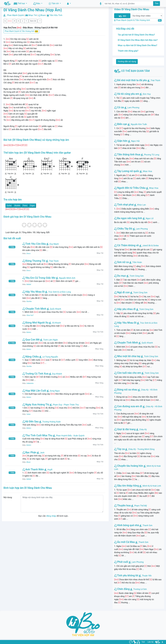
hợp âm (11, 173)
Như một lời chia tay (127, 356)
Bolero (29, 332)
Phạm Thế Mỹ (141, 506)
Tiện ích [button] (54, 4)
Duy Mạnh (53, 244)
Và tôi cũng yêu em (127, 94)
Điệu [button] (37, 4)
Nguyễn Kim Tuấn (139, 124)
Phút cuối (121, 562)
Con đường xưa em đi (128, 406)
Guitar (9, 205)
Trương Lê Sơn (140, 589)
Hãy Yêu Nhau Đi (34, 292)
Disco (29, 253)
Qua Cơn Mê (31, 340)
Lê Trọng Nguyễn (49, 357)
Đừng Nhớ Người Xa (35, 323)
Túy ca (119, 449)
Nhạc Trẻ (33, 15)
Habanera (30, 383)
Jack (41, 453)
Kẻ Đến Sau (31, 422)
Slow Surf (30, 315)
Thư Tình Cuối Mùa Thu (37, 435)
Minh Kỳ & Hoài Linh (152, 486)
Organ (32, 205)
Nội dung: (8, 497)
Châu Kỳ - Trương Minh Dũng (141, 449)
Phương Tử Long (152, 155)
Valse (29, 414)
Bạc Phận (29, 452)
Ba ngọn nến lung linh (128, 218)
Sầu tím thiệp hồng (127, 486)
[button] (69, 4)
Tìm (157, 3)
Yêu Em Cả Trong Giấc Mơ (39, 278)
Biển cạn (121, 124)
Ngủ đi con (122, 292)
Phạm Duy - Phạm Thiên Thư (64, 405)
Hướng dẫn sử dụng (127, 61)
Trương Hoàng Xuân (50, 422)
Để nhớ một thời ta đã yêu (131, 80)
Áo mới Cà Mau (125, 542)
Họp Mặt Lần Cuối (34, 391)
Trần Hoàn (137, 262)
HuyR (48, 470)
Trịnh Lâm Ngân (49, 340)
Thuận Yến (147, 576)
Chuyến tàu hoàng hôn (129, 466)
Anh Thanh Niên (33, 469)
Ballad (29, 284)
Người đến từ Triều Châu (130, 188)
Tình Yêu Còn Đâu (34, 244)
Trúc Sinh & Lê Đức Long (58, 292)
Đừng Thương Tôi (34, 261)
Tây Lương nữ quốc (127, 171)
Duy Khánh (56, 374)
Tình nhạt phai (124, 205)
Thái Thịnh (52, 261)
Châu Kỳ (143, 429)
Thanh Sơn (147, 525)
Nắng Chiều (31, 357)
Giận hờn (121, 141)
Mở (122, 16)
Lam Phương (133, 108)
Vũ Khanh (55, 323)
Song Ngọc (53, 391)
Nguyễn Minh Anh (66, 278)
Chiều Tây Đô (123, 229)
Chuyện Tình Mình (34, 309)
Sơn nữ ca (121, 262)
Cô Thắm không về (126, 245)
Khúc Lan (141, 205)
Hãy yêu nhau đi (125, 309)
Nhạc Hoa (147, 171)
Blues (43, 15)
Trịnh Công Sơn (137, 276)
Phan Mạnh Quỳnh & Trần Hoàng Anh (21, 31)
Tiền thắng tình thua (127, 154)
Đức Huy (147, 94)
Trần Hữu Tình (56, 15)
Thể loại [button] (20, 4)
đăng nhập (51, 516)
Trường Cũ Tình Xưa (35, 374)
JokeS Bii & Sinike (151, 246)
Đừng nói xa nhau (126, 390)
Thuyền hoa (122, 505)
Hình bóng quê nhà (127, 525)
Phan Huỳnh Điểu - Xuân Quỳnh (69, 436)
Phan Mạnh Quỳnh (15, 15)
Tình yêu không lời (126, 575)
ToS (143, 642)
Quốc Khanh (54, 309)
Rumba (29, 301)
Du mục (120, 276)
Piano (25, 205)
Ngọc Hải (135, 141)
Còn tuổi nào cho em (128, 373)
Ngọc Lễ (150, 218)
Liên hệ (151, 642)
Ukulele (17, 205)
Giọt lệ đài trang (125, 429)
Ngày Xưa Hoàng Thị (36, 404)
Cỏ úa (119, 107)
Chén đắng (122, 589)
